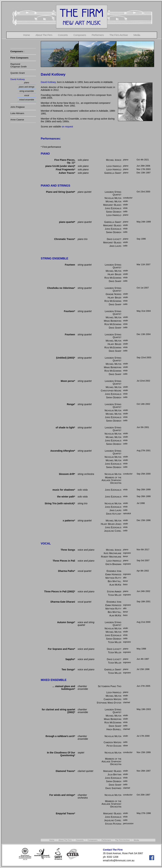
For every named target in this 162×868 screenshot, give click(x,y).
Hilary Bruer (114, 274)
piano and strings (27, 87)
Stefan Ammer (114, 591)
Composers (80, 35)
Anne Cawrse (17, 120)
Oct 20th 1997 (143, 795)
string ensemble (27, 91)
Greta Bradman (113, 564)
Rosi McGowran (113, 278)
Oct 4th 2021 (143, 160)
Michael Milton (113, 201)
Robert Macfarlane (111, 557)
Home (27, 35)
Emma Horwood (113, 574)
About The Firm (44, 35)
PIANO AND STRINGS (56, 186)
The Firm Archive (119, 35)
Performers (98, 35)
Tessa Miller (115, 595)
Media (137, 35)
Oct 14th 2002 (143, 404)
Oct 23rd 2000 (143, 192)
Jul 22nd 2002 (143, 381)
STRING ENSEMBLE (54, 258)
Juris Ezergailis (113, 208)
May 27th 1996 (144, 813)
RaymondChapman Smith (19, 65)
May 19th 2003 (144, 709)
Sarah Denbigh (114, 212)
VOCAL (46, 544)
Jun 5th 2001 (143, 427)
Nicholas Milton (113, 198)
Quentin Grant (18, 73)
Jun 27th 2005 (143, 686)
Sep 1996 (141, 239)
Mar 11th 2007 (143, 265)
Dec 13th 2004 (144, 334)
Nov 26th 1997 (144, 771)
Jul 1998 (141, 503)
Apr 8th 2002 (143, 571)
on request (67, 127)
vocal (27, 95)
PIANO (45, 154)
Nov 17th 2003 (144, 169)
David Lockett (114, 239)
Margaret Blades (112, 205)
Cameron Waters (113, 699)
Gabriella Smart (113, 173)
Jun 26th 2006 (143, 166)
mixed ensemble (27, 100)
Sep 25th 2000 (144, 474)
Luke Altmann (17, 113)
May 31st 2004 (144, 311)
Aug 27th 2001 (144, 451)
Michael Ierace (114, 160)
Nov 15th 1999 (144, 752)
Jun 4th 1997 (143, 659)
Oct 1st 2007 (143, 288)
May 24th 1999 (144, 222)
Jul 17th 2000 (143, 736)
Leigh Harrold (114, 166)
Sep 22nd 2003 (144, 358)
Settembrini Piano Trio (110, 686)
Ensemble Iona (114, 571)
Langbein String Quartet (113, 193)
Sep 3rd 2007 (143, 561)
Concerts (63, 35)
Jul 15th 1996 (143, 669)
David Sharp (115, 281)
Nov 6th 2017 (143, 550)
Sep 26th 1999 (144, 490)
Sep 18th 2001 (144, 602)
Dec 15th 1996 (144, 520)
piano (27, 83)
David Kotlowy (18, 79)
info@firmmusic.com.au (122, 860)
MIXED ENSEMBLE (54, 680)
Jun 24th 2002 (143, 591)
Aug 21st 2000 (143, 622)
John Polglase (18, 107)
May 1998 (141, 649)
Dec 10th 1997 (144, 173)
